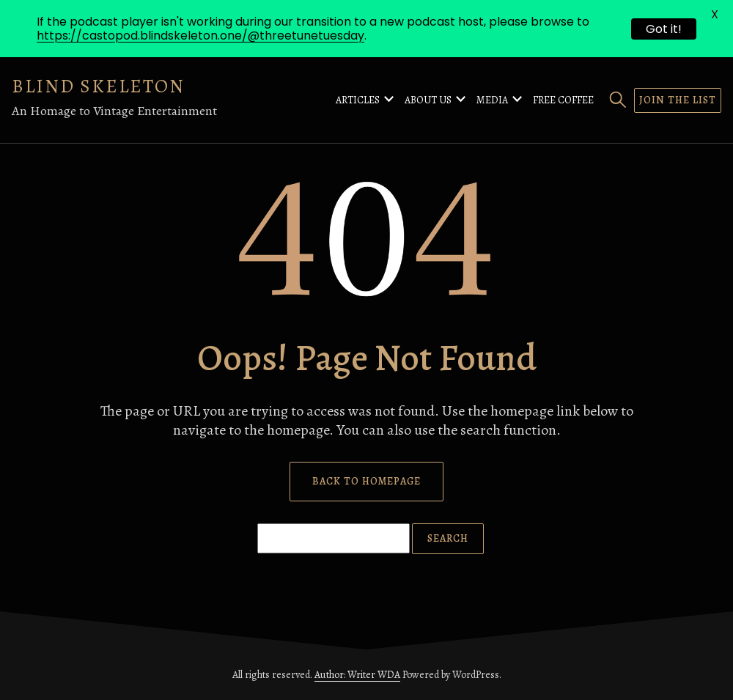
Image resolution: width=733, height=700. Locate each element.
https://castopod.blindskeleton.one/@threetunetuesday (200, 36)
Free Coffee (563, 100)
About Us (428, 100)
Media (492, 100)
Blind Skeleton (98, 86)
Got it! (664, 29)
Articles (358, 100)
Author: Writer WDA (357, 675)
